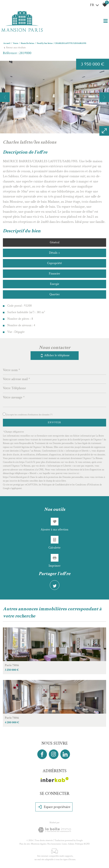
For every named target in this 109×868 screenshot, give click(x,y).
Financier (54, 274)
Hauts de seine (27, 43)
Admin (71, 844)
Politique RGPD (82, 844)
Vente (16, 43)
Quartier (55, 294)
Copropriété (54, 263)
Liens (64, 844)
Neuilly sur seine (45, 43)
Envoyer (54, 422)
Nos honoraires (54, 844)
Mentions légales (39, 844)
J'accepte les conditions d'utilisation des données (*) (29, 415)
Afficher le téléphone (55, 356)
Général (55, 242)
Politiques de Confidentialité (56, 485)
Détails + (54, 253)
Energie (55, 284)
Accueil (7, 43)
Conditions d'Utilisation (87, 485)
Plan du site (25, 844)
